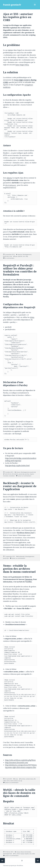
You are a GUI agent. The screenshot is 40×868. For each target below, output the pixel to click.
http (27, 256)
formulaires (15, 474)
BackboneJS (21, 556)
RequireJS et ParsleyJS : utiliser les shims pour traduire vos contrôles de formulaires (20, 270)
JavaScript (6, 256)
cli (16, 854)
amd (6, 474)
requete (26, 854)
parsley (27, 474)
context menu (29, 779)
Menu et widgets (35, 7)
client (18, 854)
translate (6, 476)
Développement (27, 254)
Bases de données (26, 852)
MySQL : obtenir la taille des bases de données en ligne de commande (19, 793)
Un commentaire (10, 258)
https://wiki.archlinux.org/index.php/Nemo (20, 760)
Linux (11, 256)
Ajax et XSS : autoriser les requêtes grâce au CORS (18, 17)
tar (19, 781)
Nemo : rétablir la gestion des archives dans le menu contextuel (19, 569)
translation (12, 476)
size (30, 854)
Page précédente (2, 861)
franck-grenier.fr (12, 5)
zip (21, 781)
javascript (22, 474)
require (32, 474)
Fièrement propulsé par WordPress (13, 866)
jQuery (9, 178)
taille (33, 854)
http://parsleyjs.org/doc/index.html (17, 465)
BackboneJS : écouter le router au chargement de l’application (20, 486)
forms (10, 474)
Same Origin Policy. (22, 65)
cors (24, 256)
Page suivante (38, 861)
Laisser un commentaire (24, 476)
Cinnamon (28, 579)
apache (20, 256)
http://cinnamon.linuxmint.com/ (17, 762)
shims (32, 317)
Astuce (18, 472)
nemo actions (14, 781)
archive (23, 779)
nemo (8, 781)
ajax (16, 256)
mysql (22, 854)
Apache (20, 254)
